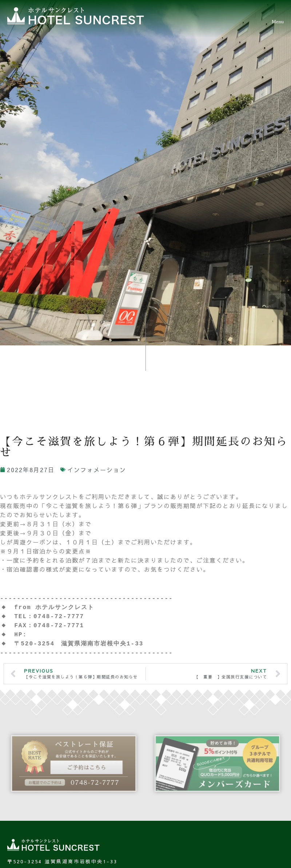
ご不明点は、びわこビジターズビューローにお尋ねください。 (92, 543)
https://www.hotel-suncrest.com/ (97, 594)
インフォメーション (97, 429)
